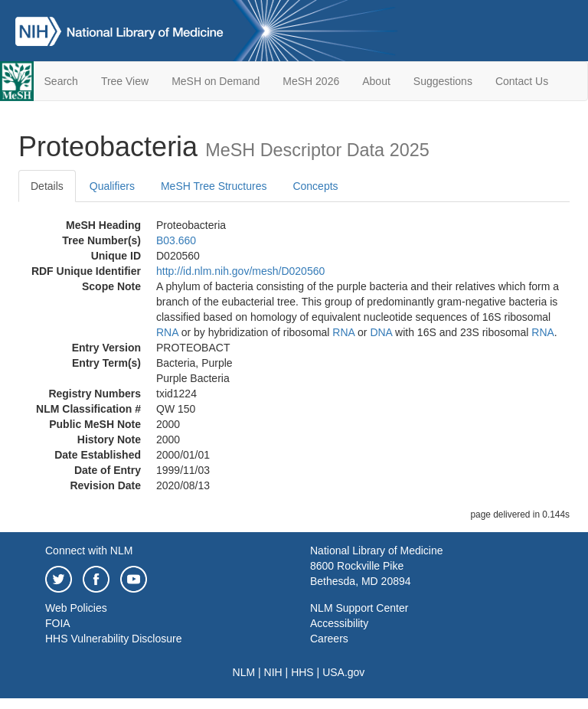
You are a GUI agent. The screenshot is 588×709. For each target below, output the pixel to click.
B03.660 (176, 240)
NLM (244, 672)
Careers (329, 639)
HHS (302, 672)
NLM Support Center (359, 608)
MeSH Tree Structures (214, 186)
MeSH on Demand (216, 81)
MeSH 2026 (311, 81)
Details (47, 186)
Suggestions (443, 81)
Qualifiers (112, 186)
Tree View (125, 81)
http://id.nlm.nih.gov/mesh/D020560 (240, 271)
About (376, 81)
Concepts (315, 186)
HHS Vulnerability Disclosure (113, 639)
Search (61, 81)
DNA (381, 332)
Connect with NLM (89, 551)
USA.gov (343, 672)
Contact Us (522, 81)
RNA (167, 332)
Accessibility (339, 623)
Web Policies (76, 608)
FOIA (58, 623)
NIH (273, 672)
